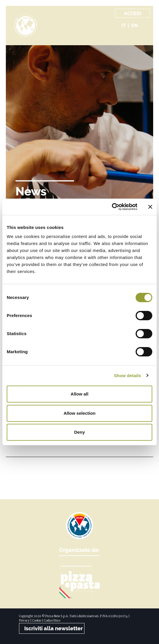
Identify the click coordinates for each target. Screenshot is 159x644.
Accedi (133, 14)
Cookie (37, 621)
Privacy (24, 621)
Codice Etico (52, 621)
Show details (128, 376)
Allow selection (79, 413)
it (123, 26)
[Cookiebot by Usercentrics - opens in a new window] (112, 207)
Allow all (80, 394)
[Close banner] (150, 207)
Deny (80, 432)
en (134, 26)
